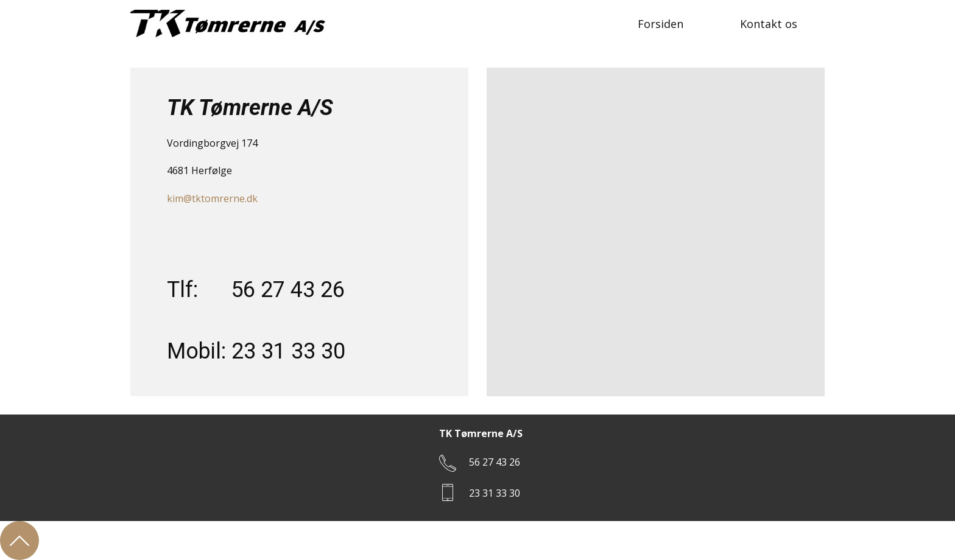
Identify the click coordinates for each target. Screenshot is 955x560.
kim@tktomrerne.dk (212, 198)
